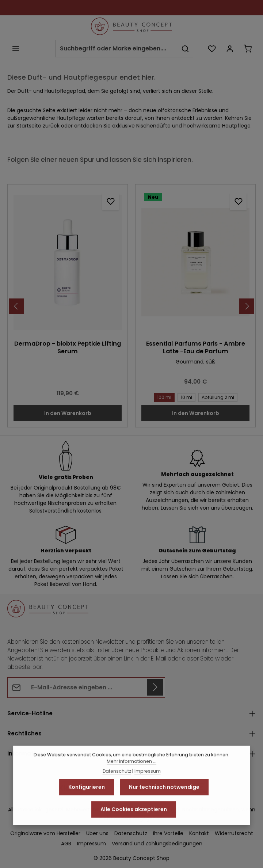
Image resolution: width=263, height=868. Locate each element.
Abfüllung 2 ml (216, 397)
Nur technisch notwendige (164, 808)
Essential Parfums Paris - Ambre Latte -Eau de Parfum (196, 348)
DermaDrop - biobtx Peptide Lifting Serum (68, 348)
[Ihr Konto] (230, 48)
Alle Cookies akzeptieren (134, 830)
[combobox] (117, 49)
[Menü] (16, 48)
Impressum (148, 792)
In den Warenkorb (68, 413)
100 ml (163, 397)
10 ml (185, 397)
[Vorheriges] (16, 306)
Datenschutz (117, 792)
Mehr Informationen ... (131, 782)
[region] (131, 306)
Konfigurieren (87, 808)
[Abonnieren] (155, 687)
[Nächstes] (247, 306)
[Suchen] (185, 49)
